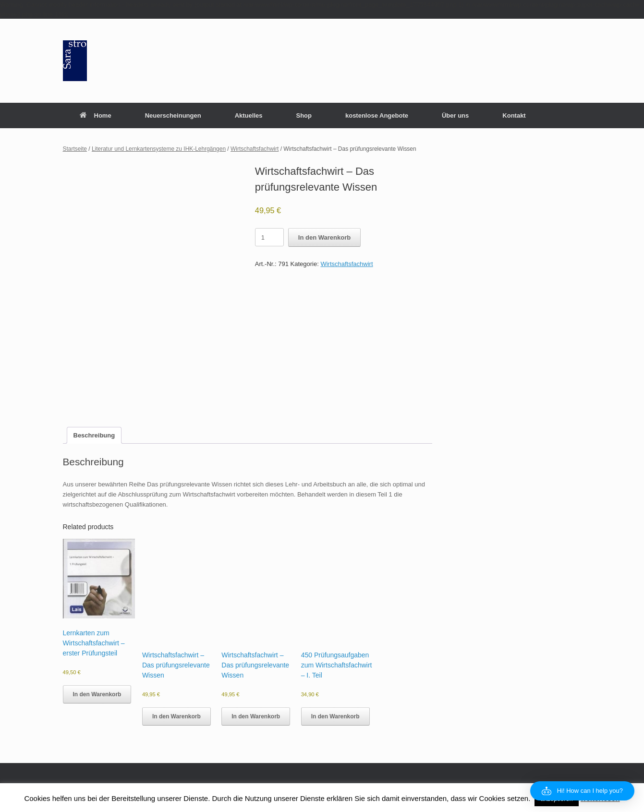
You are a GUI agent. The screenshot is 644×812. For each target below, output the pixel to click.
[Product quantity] (269, 237)
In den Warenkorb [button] (97, 694)
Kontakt (514, 115)
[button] (582, 791)
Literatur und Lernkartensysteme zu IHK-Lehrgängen (159, 149)
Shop (304, 115)
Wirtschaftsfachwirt (255, 149)
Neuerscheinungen (173, 115)
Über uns (455, 115)
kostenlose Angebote (377, 115)
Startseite (75, 149)
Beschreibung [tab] (94, 435)
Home (96, 115)
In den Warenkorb (324, 237)
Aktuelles (249, 115)
